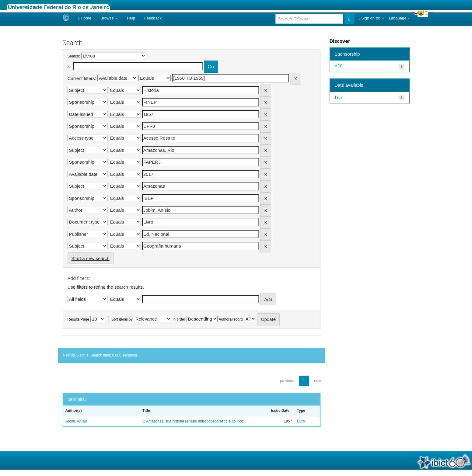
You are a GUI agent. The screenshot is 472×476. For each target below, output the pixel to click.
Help (131, 18)
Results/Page (78, 319)
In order (179, 319)
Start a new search (91, 258)
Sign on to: (372, 18)
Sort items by (122, 319)
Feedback (153, 18)
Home (85, 18)
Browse (109, 18)
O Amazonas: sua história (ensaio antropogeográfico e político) (193, 421)
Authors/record (231, 319)
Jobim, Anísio (76, 421)
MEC (339, 66)
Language (399, 18)
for (70, 67)
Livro (301, 421)
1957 (339, 97)
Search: (74, 56)
